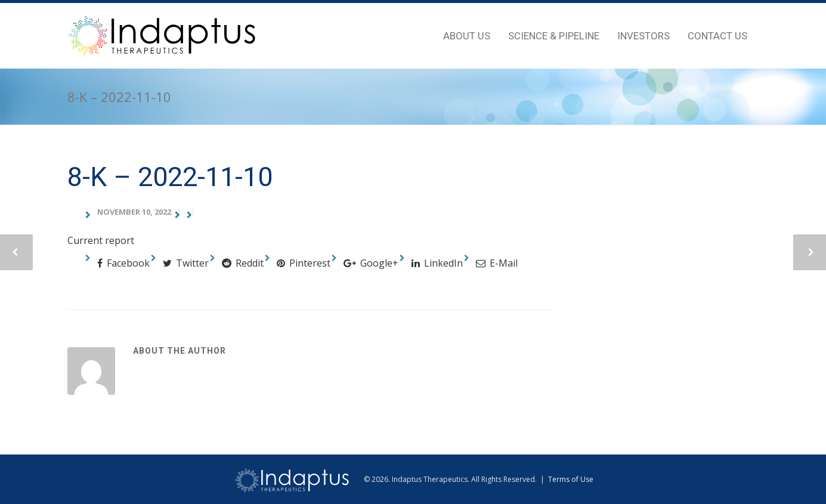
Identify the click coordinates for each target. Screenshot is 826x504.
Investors (644, 36)
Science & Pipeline (554, 36)
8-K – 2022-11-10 (170, 177)
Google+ (371, 263)
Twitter (186, 263)
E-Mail (497, 263)
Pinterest (304, 263)
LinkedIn (437, 263)
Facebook (123, 263)
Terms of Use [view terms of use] (571, 479)
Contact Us (717, 36)
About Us (467, 36)
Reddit (243, 263)
